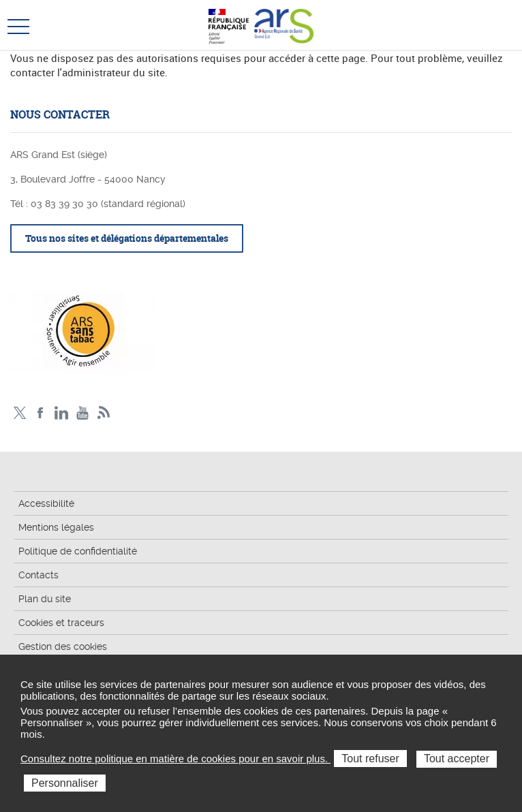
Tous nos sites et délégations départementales (127, 238)
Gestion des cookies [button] (63, 646)
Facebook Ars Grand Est (41, 413)
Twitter (19, 413)
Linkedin (62, 413)
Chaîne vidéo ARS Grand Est (83, 413)
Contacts (39, 575)
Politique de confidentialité (78, 551)
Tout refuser (370, 759)
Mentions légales (56, 527)
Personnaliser (65, 783)
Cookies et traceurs (61, 623)
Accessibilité (46, 503)
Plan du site (45, 599)
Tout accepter (457, 759)
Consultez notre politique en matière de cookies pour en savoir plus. (175, 759)
